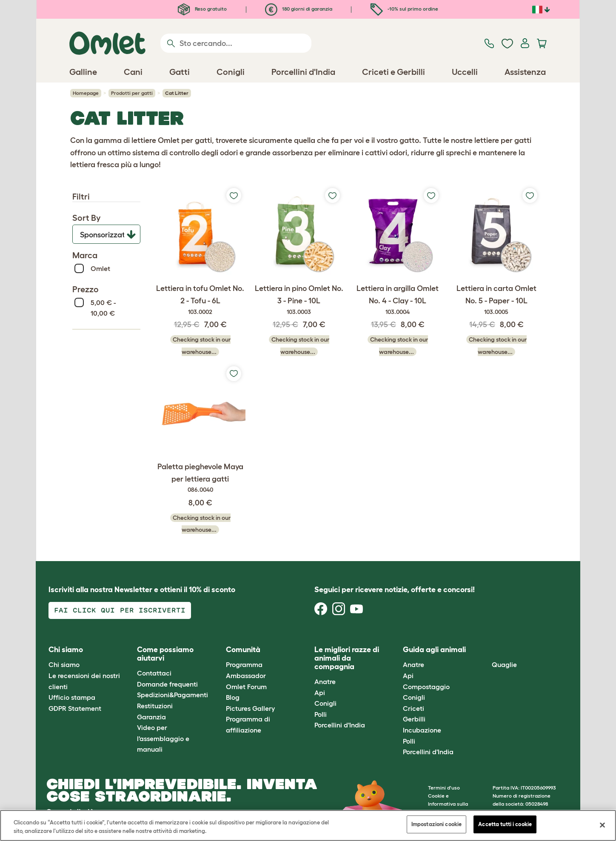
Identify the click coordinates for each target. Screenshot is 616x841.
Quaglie (504, 664)
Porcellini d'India (340, 725)
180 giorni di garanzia (299, 9)
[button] (485, 650)
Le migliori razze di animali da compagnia (347, 658)
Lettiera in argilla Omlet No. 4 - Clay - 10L (398, 300)
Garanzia (151, 717)
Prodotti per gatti (132, 93)
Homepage (86, 93)
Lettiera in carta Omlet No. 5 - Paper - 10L (496, 300)
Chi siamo (64, 664)
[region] (308, 825)
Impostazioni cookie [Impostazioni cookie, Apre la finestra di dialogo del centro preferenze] (436, 824)
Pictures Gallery (250, 708)
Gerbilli (414, 719)
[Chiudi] (602, 825)
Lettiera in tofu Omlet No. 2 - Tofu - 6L (200, 300)
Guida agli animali (434, 650)
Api (320, 693)
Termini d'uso (444, 788)
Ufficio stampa (72, 697)
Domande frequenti (167, 684)
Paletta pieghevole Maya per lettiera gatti (200, 479)
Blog (233, 697)
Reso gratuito (202, 9)
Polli (321, 714)
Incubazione (422, 730)
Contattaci (154, 673)
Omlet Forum (246, 687)
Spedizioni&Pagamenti (173, 695)
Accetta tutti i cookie (505, 824)
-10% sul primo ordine (404, 9)
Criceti (414, 708)
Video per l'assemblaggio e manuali (163, 738)
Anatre (325, 681)
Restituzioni (155, 706)
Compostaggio (426, 687)
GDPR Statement (75, 708)
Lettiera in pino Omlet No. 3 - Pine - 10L (299, 300)
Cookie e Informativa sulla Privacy (448, 804)
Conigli (325, 703)
